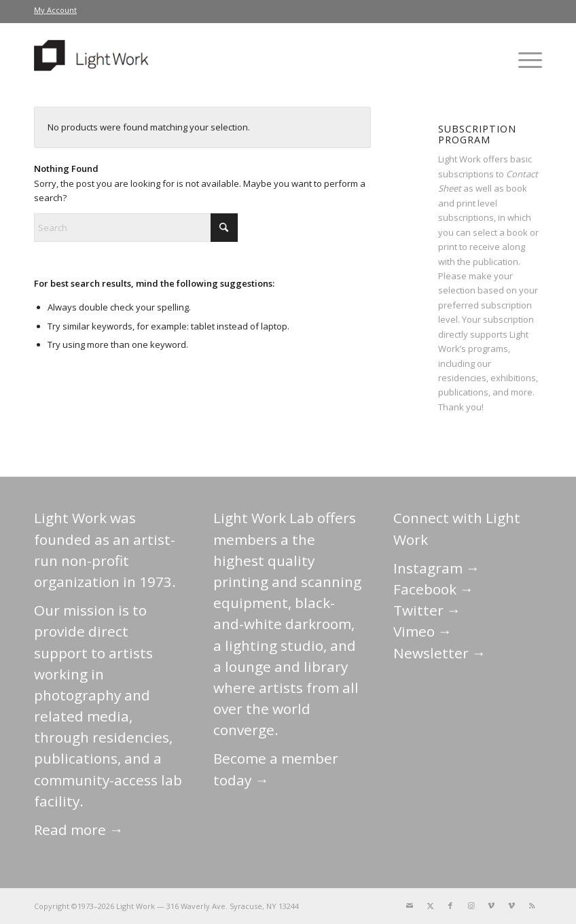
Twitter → (427, 610)
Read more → (79, 830)
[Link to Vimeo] (491, 906)
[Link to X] (430, 906)
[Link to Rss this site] (532, 906)
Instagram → (437, 568)
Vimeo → (423, 631)
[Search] (136, 228)
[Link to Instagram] (471, 906)
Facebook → (434, 589)
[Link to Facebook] (450, 906)
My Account (55, 10)
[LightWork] (94, 60)
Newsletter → (440, 653)
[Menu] (527, 60)
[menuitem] (55, 10)
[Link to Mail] (410, 906)
